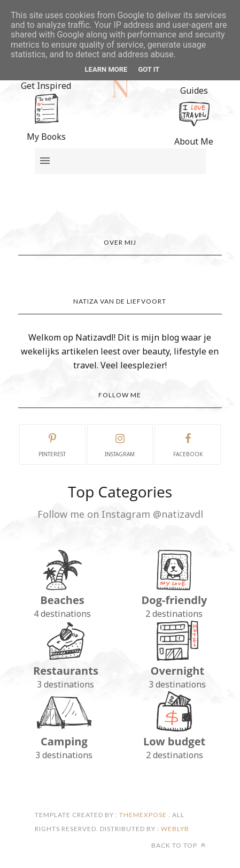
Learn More (106, 69)
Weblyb (174, 829)
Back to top (179, 845)
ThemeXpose (143, 815)
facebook (188, 444)
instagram (120, 444)
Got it (149, 69)
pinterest (52, 444)
